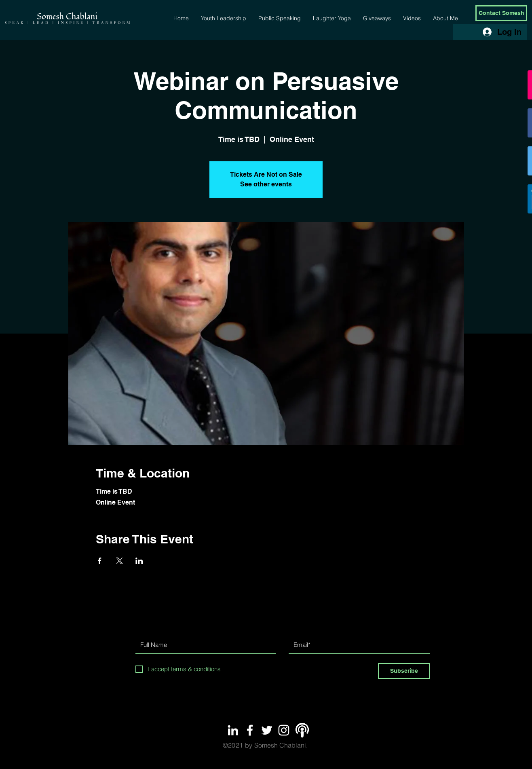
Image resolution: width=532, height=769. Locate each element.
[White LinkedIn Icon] (233, 730)
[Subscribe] (404, 671)
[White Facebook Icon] (250, 730)
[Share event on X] (119, 561)
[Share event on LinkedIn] (139, 561)
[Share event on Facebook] (100, 561)
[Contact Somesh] (501, 13)
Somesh (266, 745)
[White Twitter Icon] (267, 730)
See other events (266, 184)
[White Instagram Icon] (284, 730)
